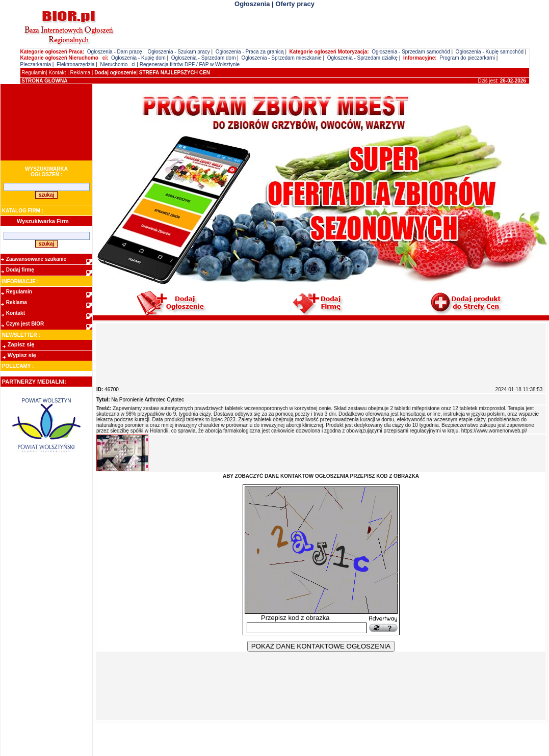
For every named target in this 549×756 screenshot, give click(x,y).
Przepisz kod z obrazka (295, 618)
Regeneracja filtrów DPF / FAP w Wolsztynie (190, 64)
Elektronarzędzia (75, 64)
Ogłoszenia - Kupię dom (138, 58)
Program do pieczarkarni (467, 58)
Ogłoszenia (252, 4)
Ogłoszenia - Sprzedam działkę (362, 58)
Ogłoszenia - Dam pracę (115, 52)
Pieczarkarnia (36, 64)
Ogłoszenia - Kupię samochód (490, 52)
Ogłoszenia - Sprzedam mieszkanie (281, 58)
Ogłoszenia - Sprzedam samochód (411, 52)
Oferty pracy (295, 4)
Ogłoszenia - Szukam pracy (178, 52)
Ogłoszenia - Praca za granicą (250, 52)
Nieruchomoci (117, 64)
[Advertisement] (46, 122)
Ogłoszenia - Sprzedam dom (204, 58)
